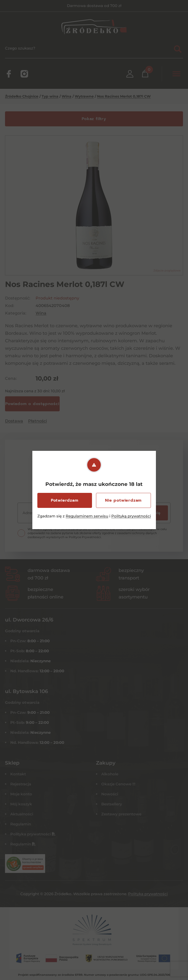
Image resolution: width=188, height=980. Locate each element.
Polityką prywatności (131, 516)
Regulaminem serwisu (87, 516)
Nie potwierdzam (123, 500)
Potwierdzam (65, 500)
